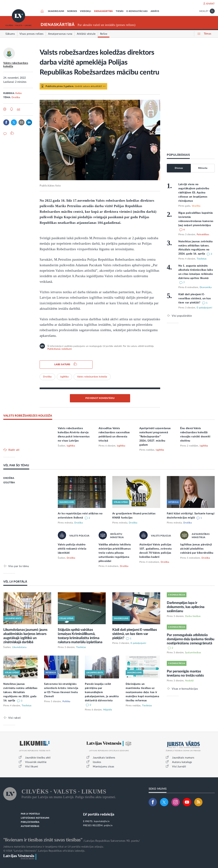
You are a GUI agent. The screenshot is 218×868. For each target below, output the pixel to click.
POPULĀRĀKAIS (178, 155)
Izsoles (97, 762)
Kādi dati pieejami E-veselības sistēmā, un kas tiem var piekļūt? (195, 298)
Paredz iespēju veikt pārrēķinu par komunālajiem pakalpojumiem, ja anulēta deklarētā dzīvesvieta (102, 692)
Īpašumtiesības (193, 653)
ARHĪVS (155, 11)
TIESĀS (120, 11)
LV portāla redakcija (99, 814)
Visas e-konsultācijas (185, 689)
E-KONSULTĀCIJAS (137, 11)
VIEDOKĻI (85, 11)
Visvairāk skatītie (36, 762)
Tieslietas (202, 259)
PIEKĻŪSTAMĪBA (30, 822)
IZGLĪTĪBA (9, 483)
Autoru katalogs (182, 762)
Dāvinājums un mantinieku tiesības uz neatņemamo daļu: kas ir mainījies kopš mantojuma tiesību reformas (142, 692)
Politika (66, 702)
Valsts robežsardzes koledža (92, 377)
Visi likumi (32, 767)
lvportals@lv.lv (102, 821)
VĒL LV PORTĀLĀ (15, 582)
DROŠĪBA (9, 478)
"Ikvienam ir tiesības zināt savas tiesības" (43, 840)
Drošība (16, 97)
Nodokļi (189, 681)
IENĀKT (210, 4)
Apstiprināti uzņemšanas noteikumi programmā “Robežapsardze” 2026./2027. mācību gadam (155, 437)
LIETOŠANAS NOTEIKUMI (35, 818)
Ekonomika (206, 287)
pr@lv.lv (108, 826)
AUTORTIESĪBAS (30, 826)
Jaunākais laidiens (104, 758)
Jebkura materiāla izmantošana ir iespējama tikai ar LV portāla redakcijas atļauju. (54, 847)
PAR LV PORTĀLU (30, 814)
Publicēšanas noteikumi (60, 349)
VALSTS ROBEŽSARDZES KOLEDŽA (28, 416)
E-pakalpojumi (204, 308)
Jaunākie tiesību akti (38, 758)
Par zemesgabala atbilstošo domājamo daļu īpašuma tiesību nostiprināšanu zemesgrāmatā (191, 639)
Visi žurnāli (179, 767)
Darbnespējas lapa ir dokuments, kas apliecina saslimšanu (186, 607)
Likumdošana (19, 647)
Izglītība (64, 377)
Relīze (18, 93)
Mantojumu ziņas (104, 767)
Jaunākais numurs (183, 758)
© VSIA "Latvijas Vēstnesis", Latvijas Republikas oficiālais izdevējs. (44, 851)
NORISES (72, 11)
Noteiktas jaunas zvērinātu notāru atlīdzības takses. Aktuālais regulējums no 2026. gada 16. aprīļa (20, 692)
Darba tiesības (193, 616)
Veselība (196, 206)
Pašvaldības (203, 235)
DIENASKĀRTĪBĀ (103, 11)
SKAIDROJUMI (56, 11)
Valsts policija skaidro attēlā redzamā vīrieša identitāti (72, 549)
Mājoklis (108, 710)
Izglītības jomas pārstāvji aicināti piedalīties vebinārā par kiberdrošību (197, 549)
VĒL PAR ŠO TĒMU (16, 465)
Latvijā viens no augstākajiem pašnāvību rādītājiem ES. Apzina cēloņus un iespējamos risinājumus (194, 193)
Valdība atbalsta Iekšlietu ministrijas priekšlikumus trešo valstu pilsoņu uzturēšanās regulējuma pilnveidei (115, 553)
